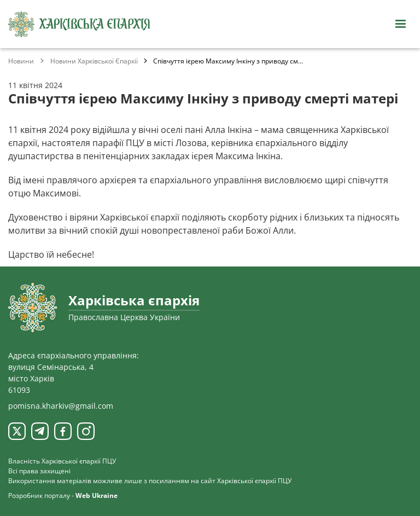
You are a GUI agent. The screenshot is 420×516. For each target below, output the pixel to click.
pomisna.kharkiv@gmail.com (61, 406)
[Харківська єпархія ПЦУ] (79, 24)
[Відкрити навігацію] (400, 24)
